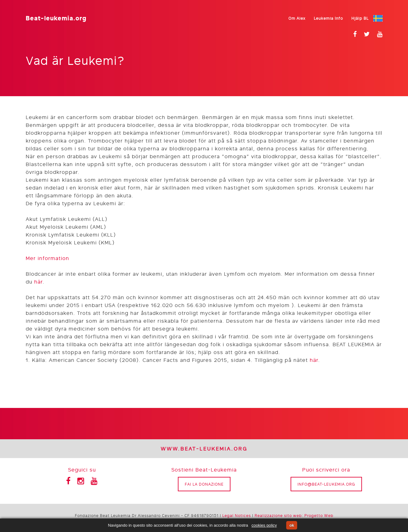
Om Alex (297, 18)
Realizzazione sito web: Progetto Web (294, 515)
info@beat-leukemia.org (326, 484)
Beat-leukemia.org (56, 17)
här (38, 282)
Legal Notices (237, 515)
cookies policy (264, 525)
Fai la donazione (204, 484)
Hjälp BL (360, 18)
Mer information (47, 258)
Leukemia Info (328, 18)
